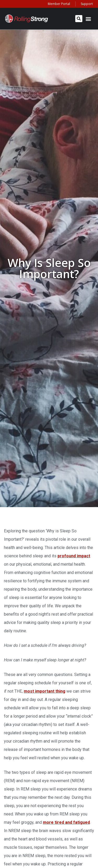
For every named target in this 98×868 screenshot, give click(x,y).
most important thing (45, 691)
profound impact (74, 556)
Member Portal (59, 4)
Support (87, 4)
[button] (79, 19)
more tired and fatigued (66, 822)
